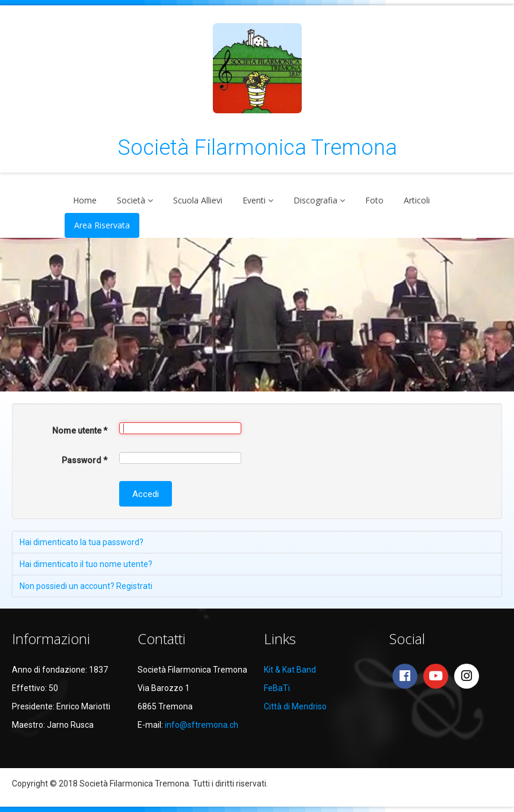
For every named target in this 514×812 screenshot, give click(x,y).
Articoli (417, 200)
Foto (374, 200)
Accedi (146, 494)
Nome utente (80, 431)
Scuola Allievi (198, 200)
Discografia (315, 200)
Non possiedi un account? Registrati (86, 586)
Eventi (254, 200)
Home (85, 200)
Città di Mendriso (295, 706)
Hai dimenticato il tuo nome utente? (86, 564)
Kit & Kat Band (290, 670)
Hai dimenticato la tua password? (82, 542)
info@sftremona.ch (202, 725)
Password (84, 460)
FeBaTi (277, 688)
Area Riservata (102, 225)
